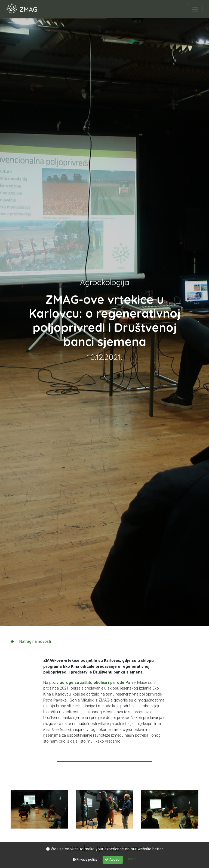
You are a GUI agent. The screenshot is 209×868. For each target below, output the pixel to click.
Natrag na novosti (31, 642)
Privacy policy (85, 859)
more (132, 859)
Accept (113, 859)
